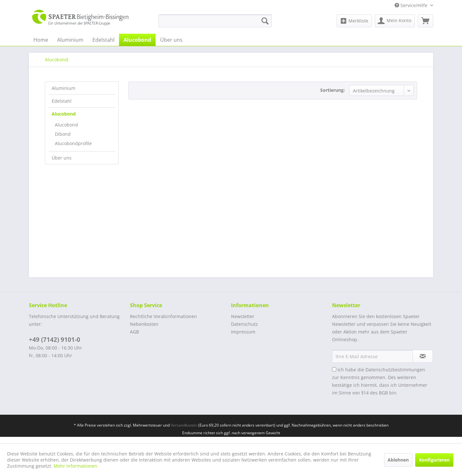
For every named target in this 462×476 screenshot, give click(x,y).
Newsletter (243, 316)
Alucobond (64, 114)
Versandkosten (184, 425)
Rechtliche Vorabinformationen (163, 316)
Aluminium (64, 88)
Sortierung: (333, 90)
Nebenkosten (144, 324)
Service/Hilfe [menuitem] (412, 5)
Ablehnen (398, 460)
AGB (134, 332)
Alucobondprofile (73, 143)
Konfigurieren (434, 460)
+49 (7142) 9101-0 (55, 340)
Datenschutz (244, 324)
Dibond (63, 134)
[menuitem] (215, 21)
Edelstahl (62, 101)
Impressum (243, 332)
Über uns (62, 158)
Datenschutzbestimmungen (395, 370)
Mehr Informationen (75, 466)
